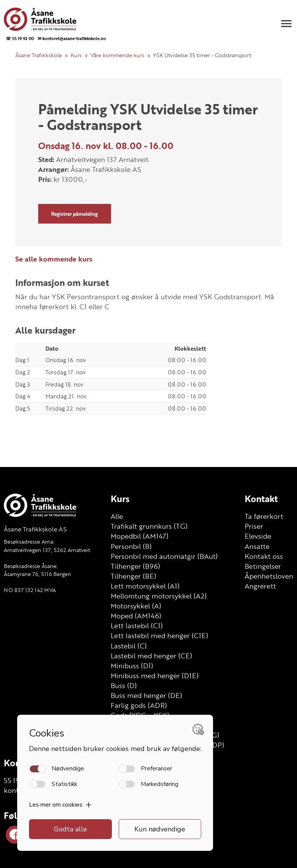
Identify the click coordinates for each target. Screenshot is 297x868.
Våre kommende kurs (117, 55)
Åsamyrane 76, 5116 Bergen (37, 574)
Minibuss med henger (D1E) (155, 675)
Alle (117, 516)
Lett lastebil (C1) (137, 626)
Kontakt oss (264, 556)
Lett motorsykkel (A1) (145, 586)
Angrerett (260, 586)
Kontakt (261, 499)
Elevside (258, 536)
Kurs (76, 55)
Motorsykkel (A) (136, 606)
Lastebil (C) (129, 646)
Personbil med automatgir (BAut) (164, 556)
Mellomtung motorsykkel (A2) (159, 596)
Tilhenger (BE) (133, 576)
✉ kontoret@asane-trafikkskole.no (72, 38)
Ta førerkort (264, 516)
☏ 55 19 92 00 (20, 38)
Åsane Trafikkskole (39, 55)
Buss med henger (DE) (146, 695)
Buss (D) (124, 685)
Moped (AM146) (136, 616)
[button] (286, 24)
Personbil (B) (131, 546)
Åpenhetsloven (269, 576)
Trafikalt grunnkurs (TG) (149, 526)
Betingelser (263, 566)
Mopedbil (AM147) (140, 536)
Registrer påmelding (74, 213)
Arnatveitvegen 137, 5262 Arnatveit (47, 550)
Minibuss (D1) (132, 666)
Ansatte (257, 546)
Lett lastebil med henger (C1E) (159, 635)
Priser (254, 526)
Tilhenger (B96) (135, 566)
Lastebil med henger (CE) (151, 656)
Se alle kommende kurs (54, 259)
